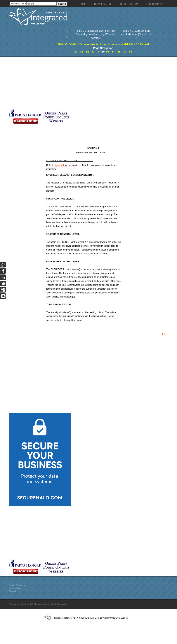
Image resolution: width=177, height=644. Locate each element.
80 (76, 52)
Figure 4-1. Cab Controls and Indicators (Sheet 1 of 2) (136, 34)
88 (119, 52)
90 (131, 52)
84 (99, 52)
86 (107, 52)
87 (113, 52)
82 (87, 52)
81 (82, 52)
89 (125, 52)
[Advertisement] (49, 83)
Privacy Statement (17, 585)
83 (93, 52)
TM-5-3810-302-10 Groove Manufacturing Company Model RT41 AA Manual (103, 44)
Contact (12, 591)
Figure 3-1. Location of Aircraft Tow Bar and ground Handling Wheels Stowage (95, 34)
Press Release (15, 588)
